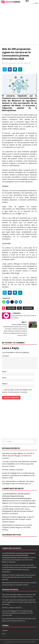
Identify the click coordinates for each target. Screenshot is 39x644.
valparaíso (28, 308)
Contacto (5, 630)
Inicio (4, 634)
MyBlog (5, 517)
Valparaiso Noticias (11, 535)
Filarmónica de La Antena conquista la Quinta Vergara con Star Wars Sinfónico (17, 527)
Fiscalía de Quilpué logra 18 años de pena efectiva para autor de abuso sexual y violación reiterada (18, 519)
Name (4, 371)
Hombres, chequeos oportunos (13, 470)
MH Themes (32, 642)
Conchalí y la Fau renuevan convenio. (15, 506)
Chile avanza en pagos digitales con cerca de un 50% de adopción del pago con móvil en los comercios (18, 456)
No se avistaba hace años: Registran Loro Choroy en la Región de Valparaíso (19, 560)
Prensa (28, 63)
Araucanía (11, 308)
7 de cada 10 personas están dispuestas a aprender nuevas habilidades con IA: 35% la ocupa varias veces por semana (19, 464)
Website (5, 384)
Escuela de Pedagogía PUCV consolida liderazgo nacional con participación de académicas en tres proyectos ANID (19, 475)
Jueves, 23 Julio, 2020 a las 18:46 (14, 63)
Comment (5, 356)
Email (4, 378)
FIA (19, 308)
